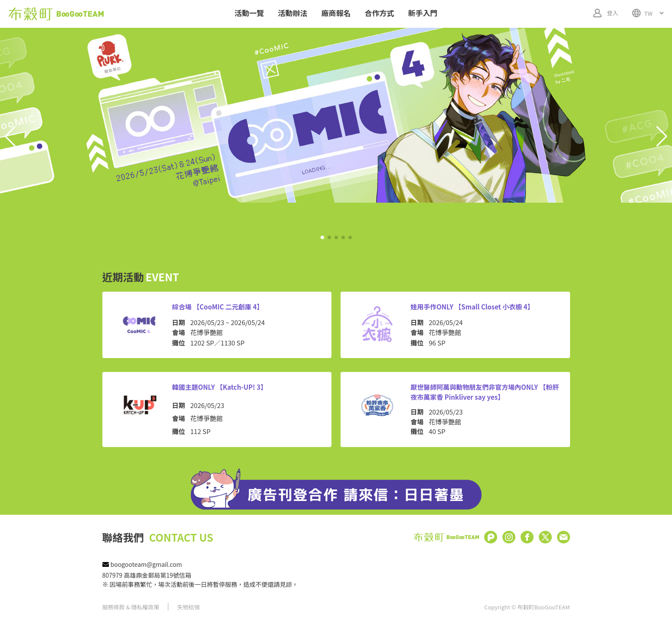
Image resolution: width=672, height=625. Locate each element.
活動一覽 (249, 13)
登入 (613, 13)
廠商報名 (336, 13)
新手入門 (423, 13)
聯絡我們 (158, 537)
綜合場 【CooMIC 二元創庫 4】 (218, 307)
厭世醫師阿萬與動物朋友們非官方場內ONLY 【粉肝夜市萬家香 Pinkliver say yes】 (485, 392)
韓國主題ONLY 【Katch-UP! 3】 (220, 387)
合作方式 (380, 13)
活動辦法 (293, 13)
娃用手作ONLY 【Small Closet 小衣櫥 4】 (472, 307)
